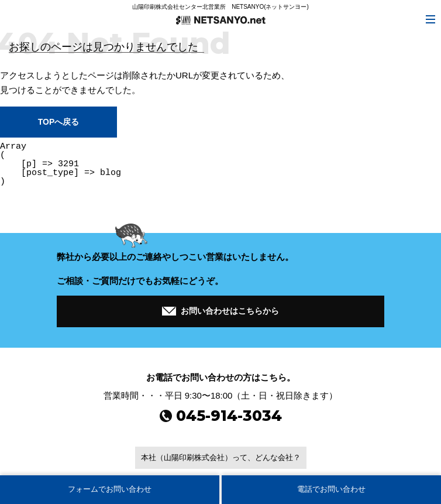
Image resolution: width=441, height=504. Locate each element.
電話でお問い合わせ (331, 489)
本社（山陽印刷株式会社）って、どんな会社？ (221, 457)
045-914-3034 (221, 416)
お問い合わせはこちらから (220, 309)
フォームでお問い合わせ (110, 489)
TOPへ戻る (58, 122)
